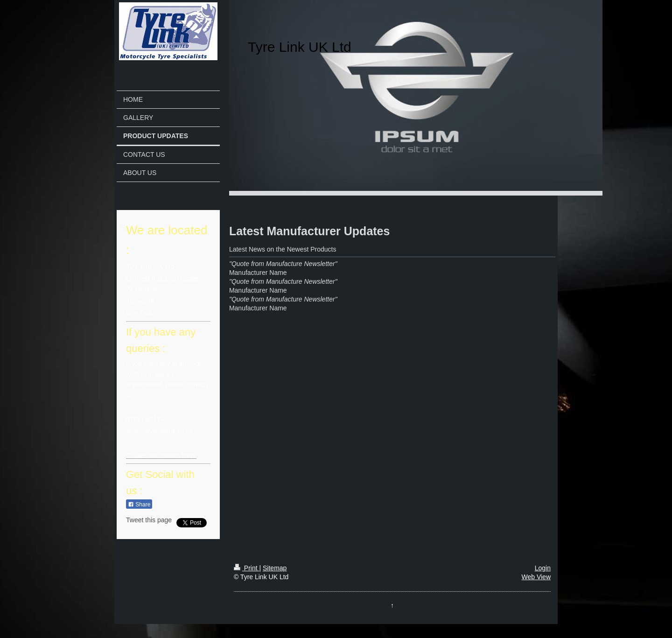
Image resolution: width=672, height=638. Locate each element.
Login (543, 568)
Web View (536, 577)
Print (247, 568)
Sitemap (275, 568)
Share (139, 505)
